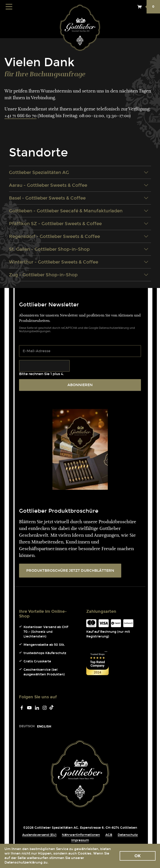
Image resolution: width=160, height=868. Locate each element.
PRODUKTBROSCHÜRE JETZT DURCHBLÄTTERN (70, 570)
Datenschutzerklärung (114, 328)
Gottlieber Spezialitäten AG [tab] (79, 172)
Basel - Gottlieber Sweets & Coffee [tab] (79, 198)
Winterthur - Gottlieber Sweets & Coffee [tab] (79, 262)
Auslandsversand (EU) (39, 835)
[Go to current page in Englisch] (44, 726)
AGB (109, 835)
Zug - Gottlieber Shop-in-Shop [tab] (79, 275)
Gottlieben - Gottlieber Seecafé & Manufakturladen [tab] (79, 211)
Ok (138, 856)
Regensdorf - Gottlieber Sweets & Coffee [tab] (79, 236)
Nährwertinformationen (81, 835)
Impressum (80, 840)
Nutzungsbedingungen (35, 331)
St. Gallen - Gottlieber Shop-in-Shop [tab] (79, 249)
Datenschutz (128, 835)
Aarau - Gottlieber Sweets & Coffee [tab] (79, 185)
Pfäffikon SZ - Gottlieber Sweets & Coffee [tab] (79, 224)
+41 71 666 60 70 (21, 116)
